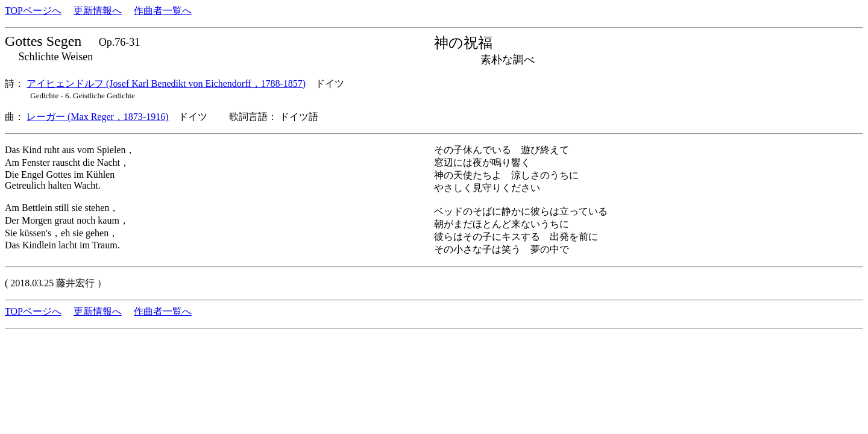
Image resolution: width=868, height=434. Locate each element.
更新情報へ (98, 11)
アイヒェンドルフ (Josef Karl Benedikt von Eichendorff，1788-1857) (166, 83)
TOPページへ (33, 11)
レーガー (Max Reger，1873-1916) (98, 117)
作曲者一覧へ (163, 11)
